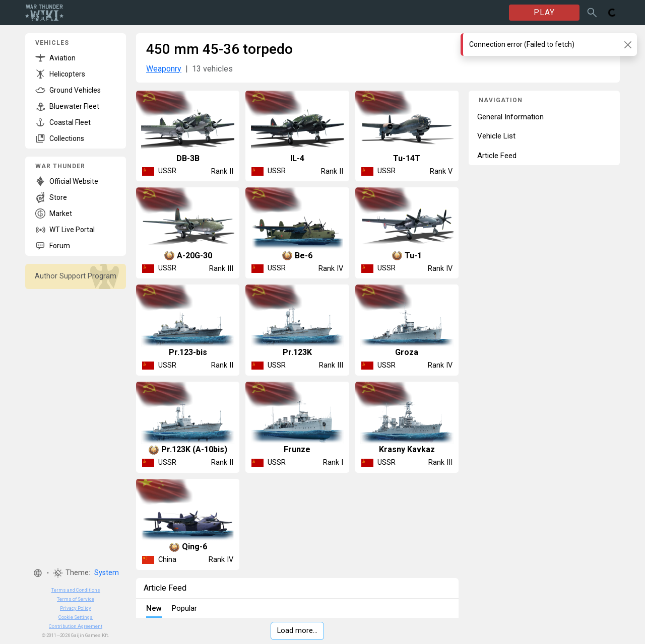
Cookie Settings (76, 617)
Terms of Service (76, 599)
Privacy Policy (76, 608)
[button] (38, 573)
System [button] (107, 573)
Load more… (297, 631)
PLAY (544, 12)
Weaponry (164, 69)
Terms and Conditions (76, 590)
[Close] (628, 45)
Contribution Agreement (76, 626)
